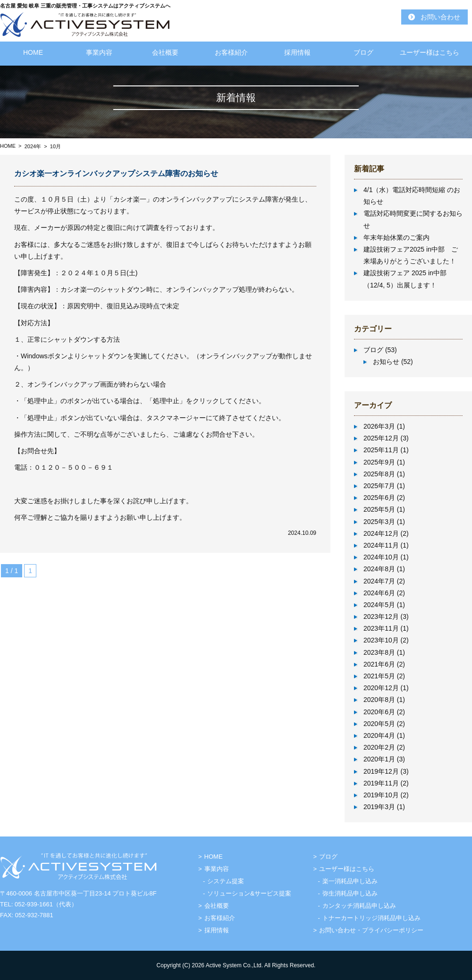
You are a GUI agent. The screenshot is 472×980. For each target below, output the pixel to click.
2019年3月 (379, 807)
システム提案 (226, 881)
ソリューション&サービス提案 (249, 893)
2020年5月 (379, 724)
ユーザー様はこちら (430, 52)
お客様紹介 (231, 52)
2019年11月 (381, 783)
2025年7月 (379, 486)
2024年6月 (379, 593)
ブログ (363, 52)
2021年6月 (379, 664)
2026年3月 (379, 426)
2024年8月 (379, 569)
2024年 (33, 146)
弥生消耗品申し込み (350, 893)
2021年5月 (379, 676)
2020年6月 (379, 712)
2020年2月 (379, 747)
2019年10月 (381, 795)
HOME (33, 52)
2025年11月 (381, 450)
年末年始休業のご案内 (396, 237)
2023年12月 (381, 617)
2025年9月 (379, 462)
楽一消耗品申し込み (350, 881)
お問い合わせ (440, 17)
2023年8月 (379, 652)
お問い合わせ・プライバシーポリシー (371, 930)
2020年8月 (379, 700)
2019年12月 (381, 771)
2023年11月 (381, 628)
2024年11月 (381, 545)
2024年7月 (379, 581)
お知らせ (386, 362)
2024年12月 (381, 533)
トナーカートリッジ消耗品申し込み (371, 918)
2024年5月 (379, 605)
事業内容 (99, 52)
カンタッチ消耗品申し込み (359, 906)
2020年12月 (381, 688)
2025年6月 (379, 498)
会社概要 (165, 52)
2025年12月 (381, 438)
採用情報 (297, 52)
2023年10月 (381, 640)
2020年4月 (379, 735)
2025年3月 (379, 522)
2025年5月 (379, 509)
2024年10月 (381, 557)
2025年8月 (379, 474)
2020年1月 (379, 759)
